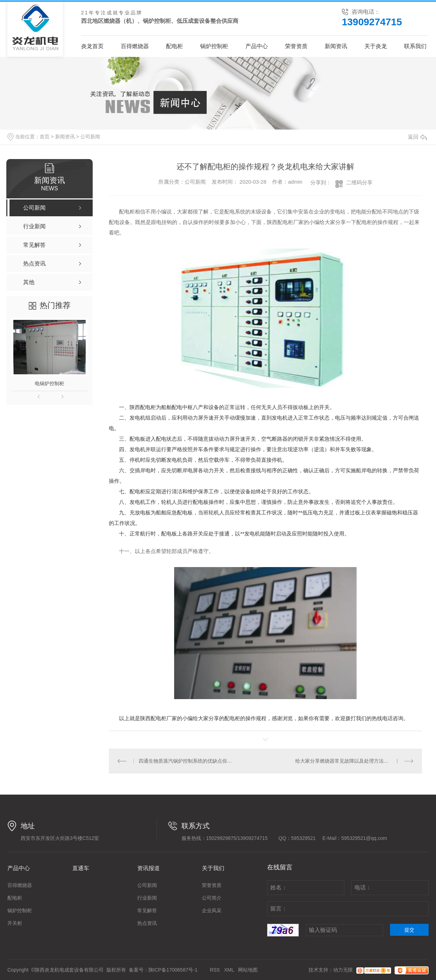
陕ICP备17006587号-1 (173, 970)
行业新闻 (147, 898)
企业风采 (212, 910)
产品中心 (257, 46)
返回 (417, 137)
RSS (215, 970)
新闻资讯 (336, 46)
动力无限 (343, 970)
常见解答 (147, 910)
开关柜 (15, 923)
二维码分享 (359, 182)
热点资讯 (147, 923)
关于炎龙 (376, 46)
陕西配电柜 (153, 718)
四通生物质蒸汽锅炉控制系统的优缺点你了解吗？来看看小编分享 (187, 761)
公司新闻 (90, 137)
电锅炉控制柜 (49, 383)
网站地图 (248, 970)
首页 (45, 137)
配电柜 (174, 46)
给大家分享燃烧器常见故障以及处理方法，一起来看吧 (354, 761)
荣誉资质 (296, 46)
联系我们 (415, 46)
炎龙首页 (92, 46)
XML (229, 970)
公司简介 (212, 898)
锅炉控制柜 (214, 46)
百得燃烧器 (135, 46)
